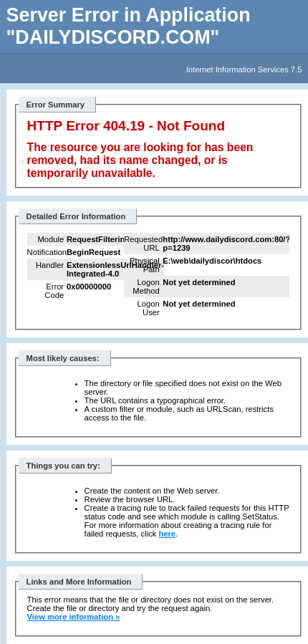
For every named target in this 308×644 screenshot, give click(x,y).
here (167, 534)
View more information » (74, 617)
